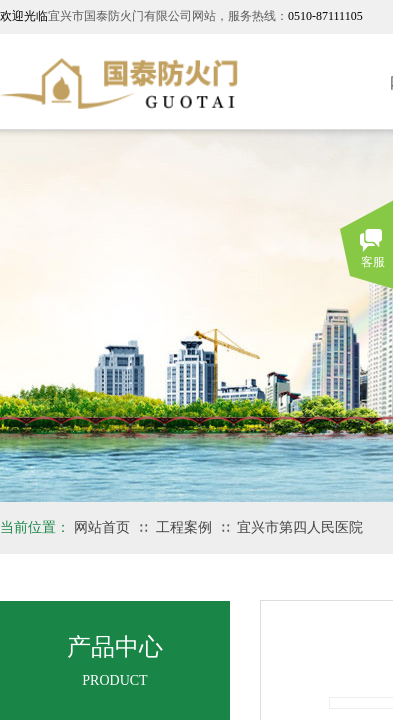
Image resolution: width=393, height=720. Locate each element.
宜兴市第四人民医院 (300, 527)
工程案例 (184, 527)
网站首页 (102, 527)
